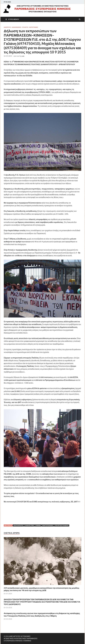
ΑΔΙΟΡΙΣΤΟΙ (7, 27)
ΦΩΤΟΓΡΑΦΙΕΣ (34, 27)
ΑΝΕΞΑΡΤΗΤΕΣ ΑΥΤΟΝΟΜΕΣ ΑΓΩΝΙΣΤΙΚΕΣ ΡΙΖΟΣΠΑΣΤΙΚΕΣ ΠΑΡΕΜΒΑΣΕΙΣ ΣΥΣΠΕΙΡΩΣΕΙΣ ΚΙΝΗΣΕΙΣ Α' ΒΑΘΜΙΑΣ (21, 638)
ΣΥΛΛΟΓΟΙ (25, 27)
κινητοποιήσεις (48, 525)
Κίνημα (38, 525)
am (23, 56)
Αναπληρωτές (18, 525)
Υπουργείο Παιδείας (62, 525)
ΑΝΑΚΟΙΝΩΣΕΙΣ (16, 27)
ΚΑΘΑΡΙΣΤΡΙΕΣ (29, 525)
